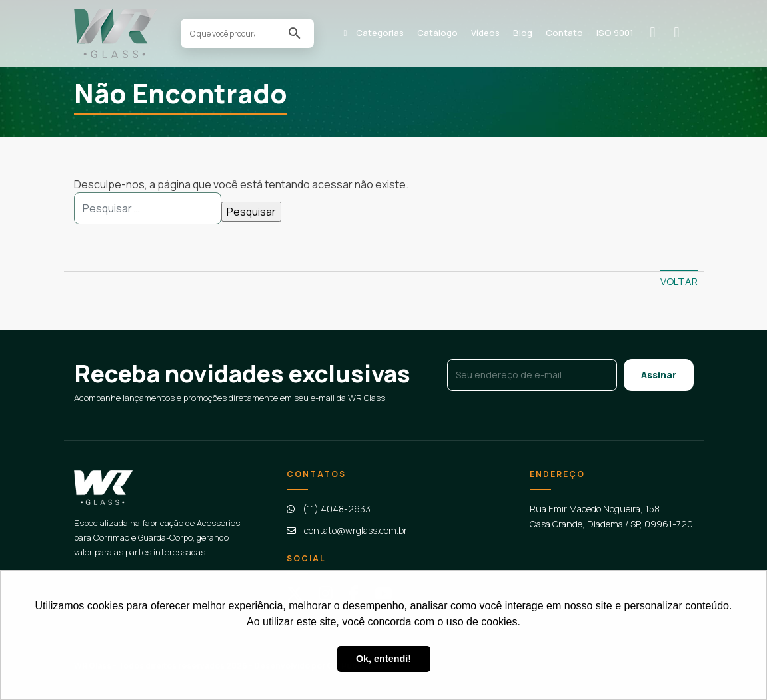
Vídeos (485, 33)
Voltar (679, 281)
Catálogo (437, 33)
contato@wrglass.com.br (356, 530)
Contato (564, 33)
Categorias (380, 33)
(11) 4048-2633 (337, 509)
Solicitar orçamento (658, 32)
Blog (523, 33)
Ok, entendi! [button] (383, 659)
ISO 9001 (615, 33)
